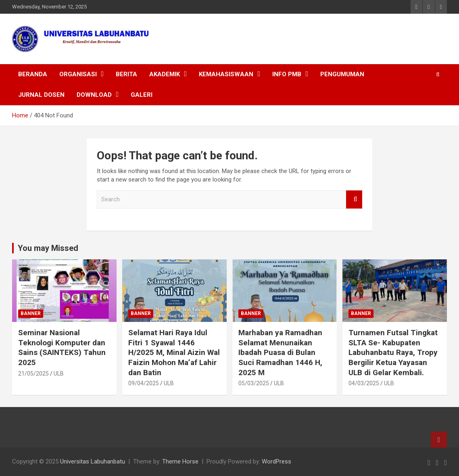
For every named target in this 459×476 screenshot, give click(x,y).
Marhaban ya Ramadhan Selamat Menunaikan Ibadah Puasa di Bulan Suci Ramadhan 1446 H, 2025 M (280, 353)
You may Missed (48, 248)
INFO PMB (287, 74)
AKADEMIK (165, 74)
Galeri (142, 95)
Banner (31, 313)
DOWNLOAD (94, 95)
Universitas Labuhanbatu (93, 461)
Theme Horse (180, 461)
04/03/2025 (364, 383)
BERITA (126, 74)
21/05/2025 (33, 374)
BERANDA (33, 74)
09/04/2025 (144, 383)
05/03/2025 (254, 383)
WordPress (276, 461)
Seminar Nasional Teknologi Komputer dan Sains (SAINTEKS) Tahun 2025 (62, 348)
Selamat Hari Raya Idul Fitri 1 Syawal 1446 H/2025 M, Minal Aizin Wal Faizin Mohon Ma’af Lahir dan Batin (174, 353)
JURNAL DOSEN (41, 95)
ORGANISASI (78, 74)
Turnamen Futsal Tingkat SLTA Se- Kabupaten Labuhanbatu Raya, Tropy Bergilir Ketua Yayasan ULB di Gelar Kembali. (393, 353)
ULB (59, 374)
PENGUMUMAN (342, 74)
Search (354, 199)
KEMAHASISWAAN (226, 74)
